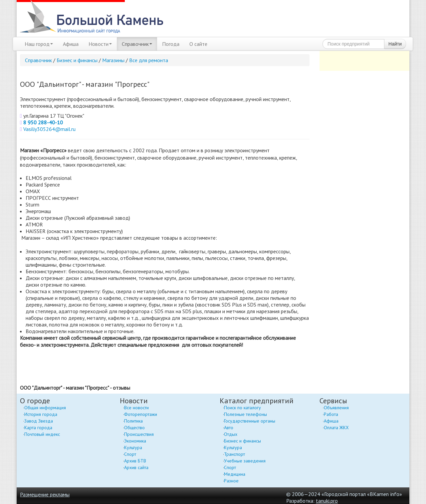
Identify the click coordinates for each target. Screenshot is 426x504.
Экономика (135, 441)
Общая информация (45, 408)
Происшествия (139, 434)
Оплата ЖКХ (336, 428)
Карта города (38, 428)
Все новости (136, 408)
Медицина (235, 474)
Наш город (39, 44)
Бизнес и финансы (77, 60)
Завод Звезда (39, 421)
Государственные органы (250, 421)
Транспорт (234, 454)
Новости (100, 44)
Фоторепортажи (141, 414)
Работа (331, 414)
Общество (134, 428)
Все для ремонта (149, 60)
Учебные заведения (245, 461)
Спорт (130, 454)
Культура (133, 447)
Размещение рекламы (45, 494)
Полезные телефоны (245, 414)
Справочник (137, 44)
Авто (229, 428)
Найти (395, 44)
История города (41, 414)
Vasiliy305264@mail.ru (49, 129)
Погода (171, 44)
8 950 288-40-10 (43, 122)
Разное (231, 481)
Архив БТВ (135, 461)
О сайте (198, 44)
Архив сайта (136, 467)
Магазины (113, 60)
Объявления (336, 408)
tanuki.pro (327, 501)
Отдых (231, 434)
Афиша (71, 44)
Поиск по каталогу (242, 408)
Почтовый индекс (42, 434)
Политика (133, 421)
